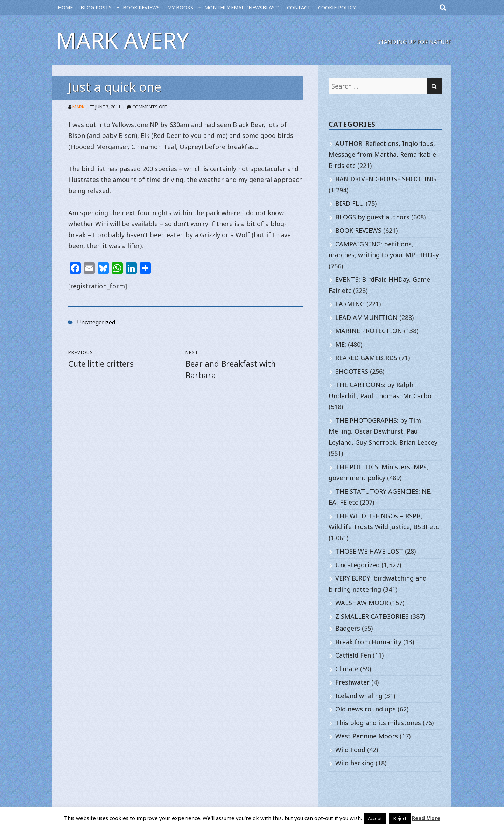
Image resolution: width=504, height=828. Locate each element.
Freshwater (352, 682)
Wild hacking (355, 763)
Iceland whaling (359, 696)
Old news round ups (366, 709)
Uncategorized (96, 322)
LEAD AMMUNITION (366, 317)
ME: (341, 344)
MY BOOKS (180, 8)
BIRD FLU (350, 203)
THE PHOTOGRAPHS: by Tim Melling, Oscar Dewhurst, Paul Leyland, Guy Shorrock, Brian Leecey (383, 431)
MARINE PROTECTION (369, 331)
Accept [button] (375, 818)
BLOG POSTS (96, 8)
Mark (79, 107)
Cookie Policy (337, 8)
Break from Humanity (368, 642)
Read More (426, 818)
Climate (347, 669)
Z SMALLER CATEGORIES (372, 616)
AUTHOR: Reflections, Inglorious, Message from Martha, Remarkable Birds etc (382, 155)
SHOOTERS (352, 371)
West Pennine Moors (367, 736)
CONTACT (299, 8)
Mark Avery (122, 40)
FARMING (350, 304)
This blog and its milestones (378, 723)
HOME (65, 8)
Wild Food (350, 750)
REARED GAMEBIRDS (366, 358)
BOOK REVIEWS (141, 8)
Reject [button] (400, 818)
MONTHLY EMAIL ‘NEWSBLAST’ (242, 8)
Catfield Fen (353, 655)
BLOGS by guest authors (372, 217)
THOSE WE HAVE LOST (369, 551)
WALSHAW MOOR (362, 603)
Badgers (348, 628)
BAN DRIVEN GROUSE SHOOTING (386, 179)
